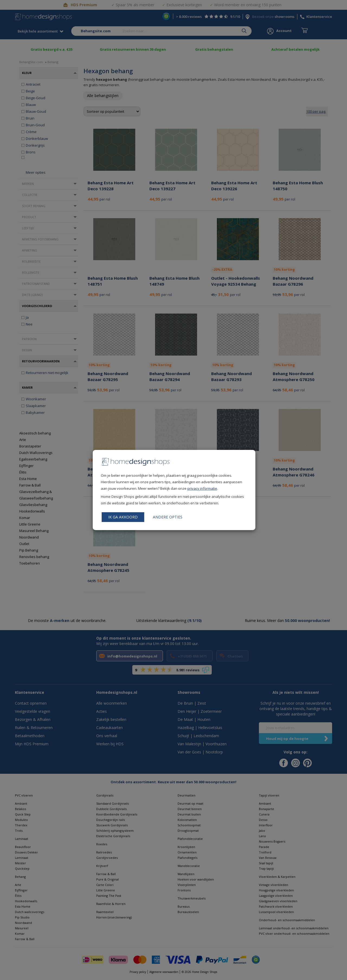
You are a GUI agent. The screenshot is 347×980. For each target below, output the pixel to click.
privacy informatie (202, 488)
